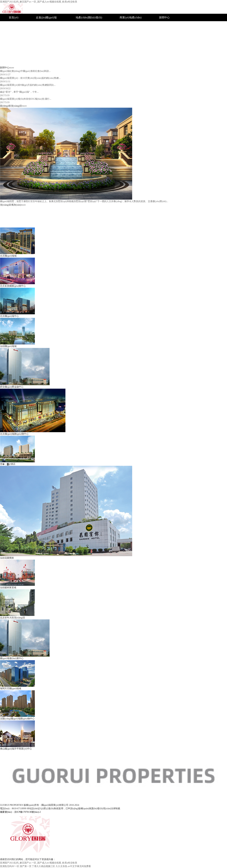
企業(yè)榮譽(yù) (169, 25)
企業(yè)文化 (43, 40)
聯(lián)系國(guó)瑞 (170, 55)
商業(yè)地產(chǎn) (131, 17)
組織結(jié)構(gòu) (46, 32)
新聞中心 (164, 17)
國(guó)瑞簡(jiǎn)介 (47, 25)
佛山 (122, 55)
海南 (122, 62)
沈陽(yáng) (126, 32)
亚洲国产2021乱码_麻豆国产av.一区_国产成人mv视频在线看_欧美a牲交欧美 (39, 2)
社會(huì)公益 (167, 32)
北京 (122, 25)
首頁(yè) (14, 17)
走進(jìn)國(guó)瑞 (46, 17)
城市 (78, 25)
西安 (122, 47)
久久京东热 (61, 866)
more (12, 68)
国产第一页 (26, 866)
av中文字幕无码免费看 (79, 866)
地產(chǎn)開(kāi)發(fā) (89, 17)
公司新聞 (164, 40)
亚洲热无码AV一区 (10, 866)
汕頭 (122, 40)
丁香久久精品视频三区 (43, 866)
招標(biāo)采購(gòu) (170, 47)
